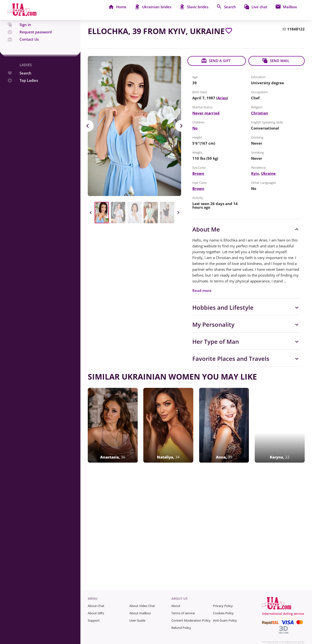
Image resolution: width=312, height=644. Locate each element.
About (176, 606)
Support (94, 620)
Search (19, 82)
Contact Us (23, 49)
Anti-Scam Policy (225, 620)
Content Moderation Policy (191, 620)
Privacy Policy (223, 606)
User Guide (137, 620)
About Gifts (96, 613)
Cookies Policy (223, 613)
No (195, 128)
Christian (260, 113)
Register (21, 27)
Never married (206, 113)
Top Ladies (23, 90)
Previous (88, 126)
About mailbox (140, 613)
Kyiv (255, 173)
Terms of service (183, 613)
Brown (198, 173)
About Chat (96, 606)
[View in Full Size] (134, 126)
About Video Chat (142, 606)
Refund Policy (181, 628)
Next (181, 126)
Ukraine (268, 173)
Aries (222, 98)
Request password (29, 41)
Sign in (19, 34)
